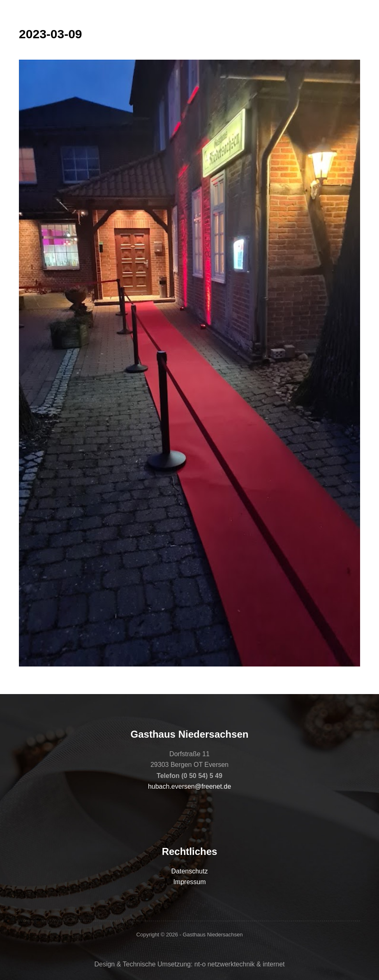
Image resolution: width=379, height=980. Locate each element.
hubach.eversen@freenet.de (189, 786)
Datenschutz (190, 871)
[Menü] (356, 14)
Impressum (189, 882)
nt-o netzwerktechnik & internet (240, 964)
